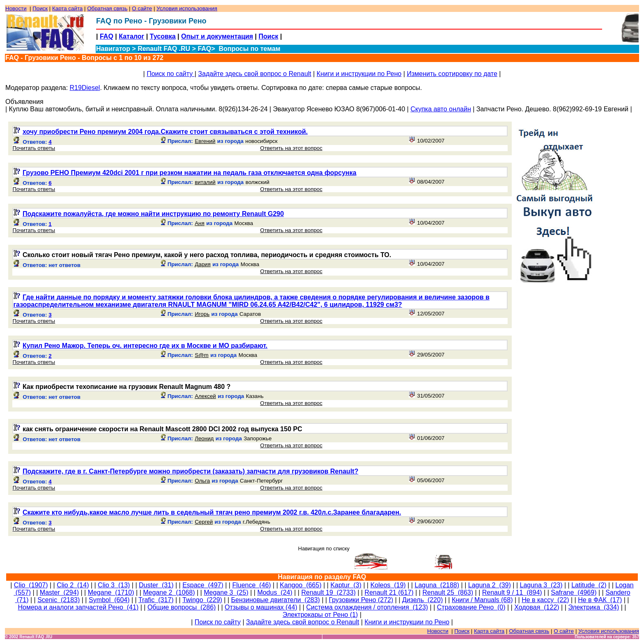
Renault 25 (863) (448, 592)
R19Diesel (85, 88)
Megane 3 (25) (226, 592)
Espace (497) (203, 585)
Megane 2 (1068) (169, 592)
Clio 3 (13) (114, 585)
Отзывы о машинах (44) (261, 607)
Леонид (204, 438)
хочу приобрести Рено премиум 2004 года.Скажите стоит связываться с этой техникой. (165, 132)
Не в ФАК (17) (600, 600)
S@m (202, 355)
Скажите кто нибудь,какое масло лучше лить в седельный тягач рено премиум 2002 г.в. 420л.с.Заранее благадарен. (212, 512)
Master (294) (59, 592)
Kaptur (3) (346, 585)
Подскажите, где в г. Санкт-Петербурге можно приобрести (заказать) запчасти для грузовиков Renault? (191, 471)
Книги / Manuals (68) (482, 600)
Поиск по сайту (171, 74)
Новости (16, 8)
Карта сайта (67, 8)
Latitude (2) (589, 585)
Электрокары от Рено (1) (320, 615)
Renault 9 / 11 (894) (512, 592)
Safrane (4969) (574, 592)
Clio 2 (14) (73, 585)
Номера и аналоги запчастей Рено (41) (78, 607)
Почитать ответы (34, 148)
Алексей (205, 396)
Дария (203, 264)
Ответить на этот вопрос (291, 148)
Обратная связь (107, 8)
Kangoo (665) (300, 585)
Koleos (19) (388, 585)
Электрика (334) (593, 607)
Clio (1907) (31, 585)
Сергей (204, 522)
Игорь (202, 314)
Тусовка (163, 36)
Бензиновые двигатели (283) (276, 600)
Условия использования (187, 8)
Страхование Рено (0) (471, 607)
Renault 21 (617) (389, 592)
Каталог (131, 36)
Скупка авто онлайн (440, 109)
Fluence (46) (251, 585)
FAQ (107, 36)
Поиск (40, 8)
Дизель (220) (422, 600)
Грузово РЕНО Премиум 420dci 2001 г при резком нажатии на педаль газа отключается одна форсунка (190, 173)
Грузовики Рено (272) (361, 600)
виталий (205, 182)
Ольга (202, 481)
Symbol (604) (109, 600)
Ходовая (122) (537, 607)
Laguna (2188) (437, 585)
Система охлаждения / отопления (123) (367, 607)
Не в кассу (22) (545, 600)
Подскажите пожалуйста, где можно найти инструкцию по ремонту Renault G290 (153, 214)
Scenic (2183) (59, 600)
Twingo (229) (202, 600)
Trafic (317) (156, 600)
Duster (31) (156, 585)
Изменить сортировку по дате (452, 74)
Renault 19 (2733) (328, 592)
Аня (199, 223)
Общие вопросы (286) (182, 607)
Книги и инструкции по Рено (359, 74)
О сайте (142, 8)
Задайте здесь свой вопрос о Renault (254, 74)
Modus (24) (275, 592)
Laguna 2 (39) (490, 585)
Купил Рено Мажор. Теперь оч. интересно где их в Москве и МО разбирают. (145, 346)
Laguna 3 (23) (541, 585)
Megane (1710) (111, 592)
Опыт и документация (217, 36)
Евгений (205, 141)
